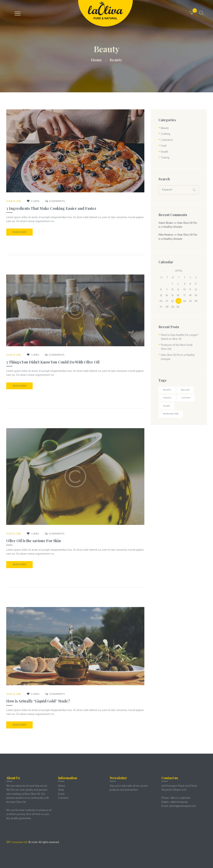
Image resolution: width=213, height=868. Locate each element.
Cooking (165, 134)
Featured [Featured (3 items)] (185, 390)
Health (165, 152)
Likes (35, 201)
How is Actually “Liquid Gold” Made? (38, 701)
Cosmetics (167, 140)
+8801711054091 (179, 802)
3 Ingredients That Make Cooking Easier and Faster (51, 208)
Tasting (165, 158)
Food (164, 146)
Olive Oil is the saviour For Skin (33, 541)
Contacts (63, 798)
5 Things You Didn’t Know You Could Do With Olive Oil (53, 362)
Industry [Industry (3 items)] (167, 398)
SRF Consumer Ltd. (17, 842)
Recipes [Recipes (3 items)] (167, 406)
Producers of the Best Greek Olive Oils (177, 347)
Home (96, 60)
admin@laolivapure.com (183, 806)
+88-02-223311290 (180, 798)
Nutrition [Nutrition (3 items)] (186, 398)
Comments (57, 201)
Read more (20, 232)
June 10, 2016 (14, 201)
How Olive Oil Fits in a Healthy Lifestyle (178, 225)
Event (61, 794)
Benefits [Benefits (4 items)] (167, 390)
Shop (61, 790)
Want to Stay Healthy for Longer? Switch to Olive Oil (180, 337)
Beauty (165, 128)
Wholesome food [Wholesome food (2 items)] (171, 414)
